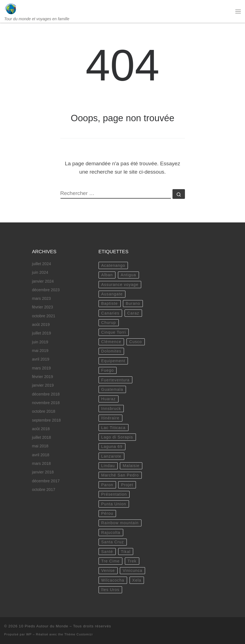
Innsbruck (111, 409)
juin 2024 (40, 272)
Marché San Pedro (120, 475)
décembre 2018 (46, 394)
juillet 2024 (42, 264)
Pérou (107, 513)
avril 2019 (41, 359)
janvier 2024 (43, 281)
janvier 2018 (43, 472)
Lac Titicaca (114, 428)
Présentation (114, 494)
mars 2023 (42, 298)
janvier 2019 (43, 385)
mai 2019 (40, 351)
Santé (107, 552)
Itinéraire (110, 418)
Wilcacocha (113, 580)
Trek (132, 561)
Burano (133, 303)
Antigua (128, 275)
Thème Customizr (78, 634)
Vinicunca (132, 571)
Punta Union (114, 504)
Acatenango (113, 265)
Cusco (136, 342)
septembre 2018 (47, 420)
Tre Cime (111, 561)
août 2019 (41, 324)
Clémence (111, 342)
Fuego (108, 370)
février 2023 (43, 307)
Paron (107, 485)
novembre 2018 (46, 403)
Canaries (110, 313)
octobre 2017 (44, 490)
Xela (137, 580)
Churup (109, 323)
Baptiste (110, 303)
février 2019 (43, 377)
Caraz (133, 313)
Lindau (108, 466)
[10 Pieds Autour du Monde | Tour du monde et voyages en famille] (11, 8)
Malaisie (131, 466)
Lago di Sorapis (117, 437)
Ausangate (112, 294)
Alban (107, 275)
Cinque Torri (114, 332)
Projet (127, 485)
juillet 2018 (42, 437)
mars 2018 (42, 463)
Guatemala (112, 389)
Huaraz (109, 399)
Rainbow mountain (120, 523)
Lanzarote (111, 456)
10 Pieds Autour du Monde (44, 626)
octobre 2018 (44, 411)
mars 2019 (42, 368)
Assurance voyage (120, 285)
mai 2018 (40, 446)
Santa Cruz (113, 542)
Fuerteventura (116, 380)
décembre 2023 (46, 290)
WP (29, 634)
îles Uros (110, 590)
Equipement (113, 361)
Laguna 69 (112, 447)
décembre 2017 (46, 481)
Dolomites (111, 351)
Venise (108, 571)
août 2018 (41, 429)
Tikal (126, 552)
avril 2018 (41, 455)
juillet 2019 (42, 333)
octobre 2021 (44, 316)
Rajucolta (111, 533)
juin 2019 (40, 342)
